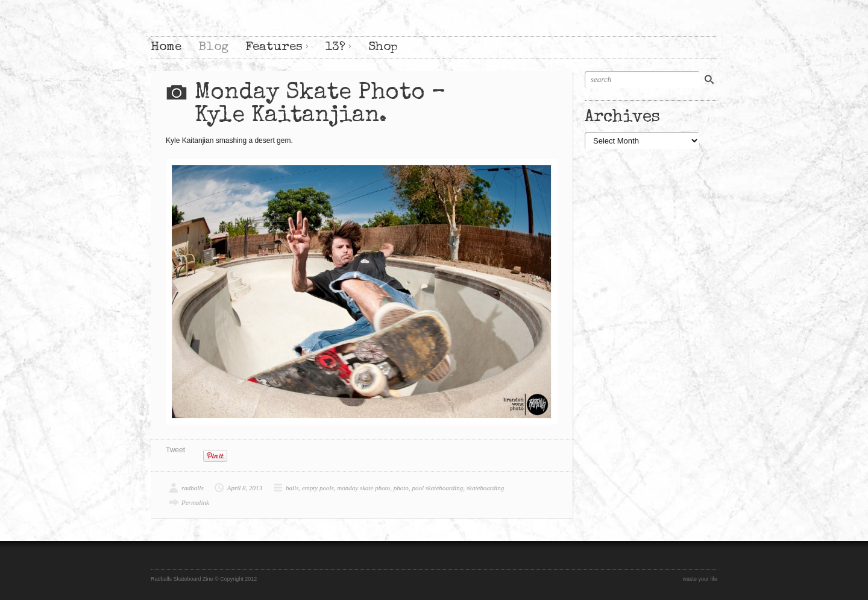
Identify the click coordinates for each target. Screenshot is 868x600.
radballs (193, 488)
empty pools (318, 488)
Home (166, 47)
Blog (213, 47)
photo (401, 488)
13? (335, 47)
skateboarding (486, 488)
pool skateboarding (437, 488)
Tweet (175, 450)
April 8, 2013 (245, 488)
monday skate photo (363, 488)
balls (292, 488)
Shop (383, 47)
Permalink (195, 502)
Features (274, 47)
